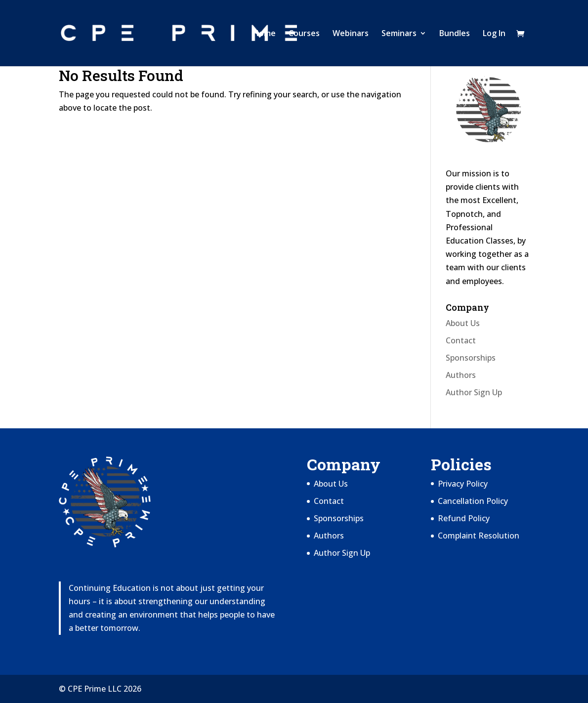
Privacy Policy (463, 484)
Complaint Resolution (479, 536)
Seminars (399, 34)
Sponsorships (471, 358)
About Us (463, 323)
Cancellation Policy (473, 501)
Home (264, 34)
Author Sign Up (474, 392)
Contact (461, 340)
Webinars (351, 34)
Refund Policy (464, 518)
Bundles (455, 34)
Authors (461, 375)
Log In (494, 34)
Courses (304, 34)
